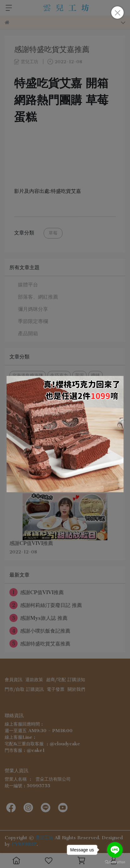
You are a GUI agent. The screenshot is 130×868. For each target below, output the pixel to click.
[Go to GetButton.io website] (115, 862)
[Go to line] (115, 850)
